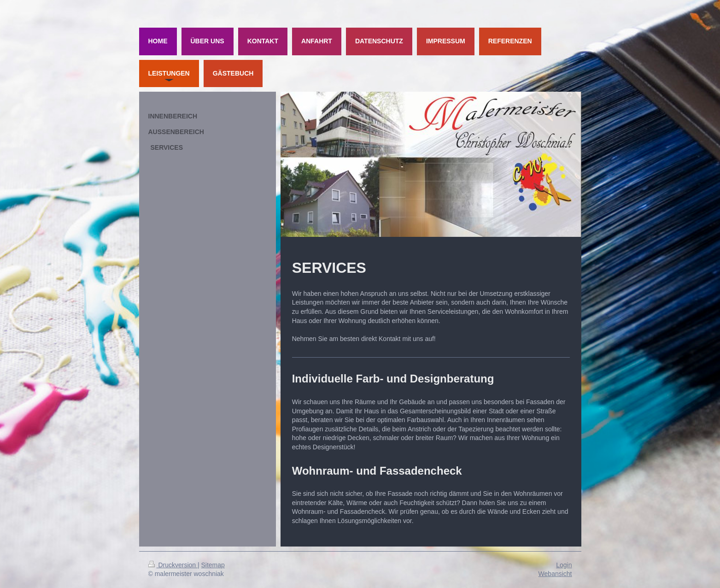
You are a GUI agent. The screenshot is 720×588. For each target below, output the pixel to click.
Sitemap (213, 565)
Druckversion (173, 565)
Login (564, 565)
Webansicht (555, 574)
